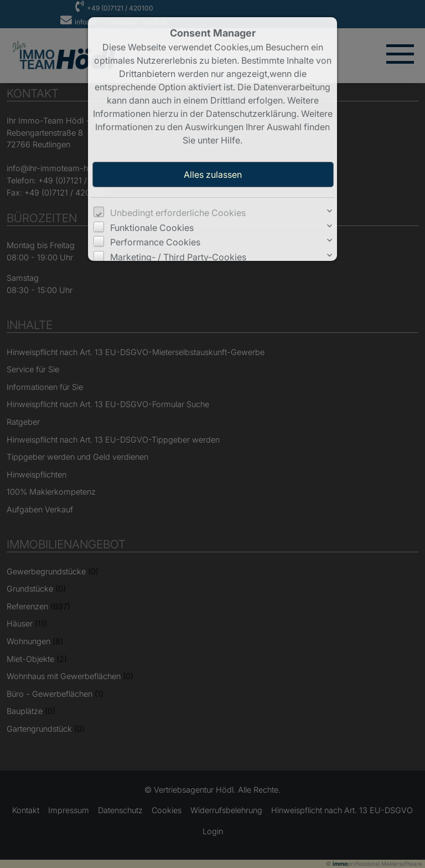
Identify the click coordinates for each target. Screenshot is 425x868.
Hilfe (230, 140)
